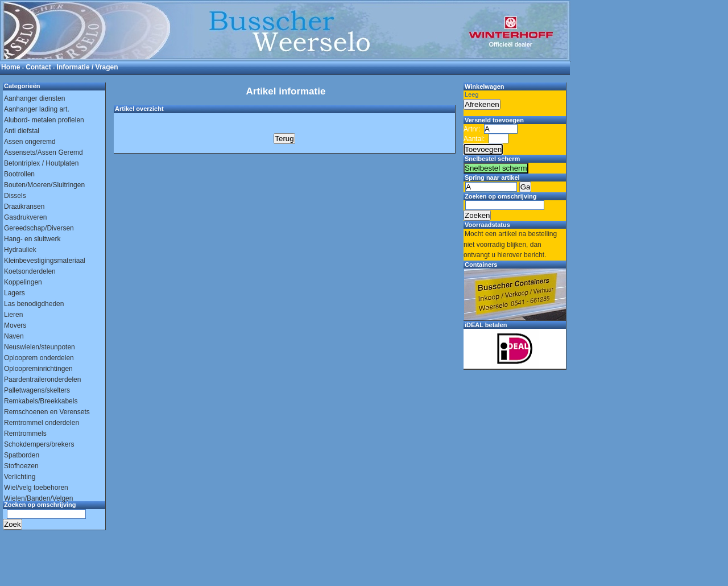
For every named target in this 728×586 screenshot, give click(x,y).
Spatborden (22, 455)
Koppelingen (23, 282)
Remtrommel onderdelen (42, 423)
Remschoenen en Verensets (47, 412)
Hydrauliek (20, 250)
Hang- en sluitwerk (32, 239)
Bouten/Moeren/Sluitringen (44, 185)
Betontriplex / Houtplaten (41, 163)
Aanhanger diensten (34, 98)
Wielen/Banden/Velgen (38, 498)
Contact (38, 67)
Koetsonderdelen (30, 271)
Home (11, 67)
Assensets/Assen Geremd (44, 152)
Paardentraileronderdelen (42, 379)
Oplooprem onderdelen (39, 358)
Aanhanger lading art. (37, 109)
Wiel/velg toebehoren (36, 488)
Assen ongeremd (30, 142)
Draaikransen (24, 207)
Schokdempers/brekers (39, 444)
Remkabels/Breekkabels (41, 401)
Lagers (15, 293)
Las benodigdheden (34, 304)
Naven (14, 336)
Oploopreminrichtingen (38, 369)
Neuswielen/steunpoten (40, 347)
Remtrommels (25, 434)
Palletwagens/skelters (37, 390)
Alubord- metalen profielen (44, 120)
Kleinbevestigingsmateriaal (45, 261)
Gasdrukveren (25, 217)
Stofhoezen (21, 466)
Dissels (15, 196)
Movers (15, 325)
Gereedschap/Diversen (39, 228)
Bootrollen (19, 174)
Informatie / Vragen (88, 67)
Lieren (13, 315)
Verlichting (20, 477)
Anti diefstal (22, 131)
